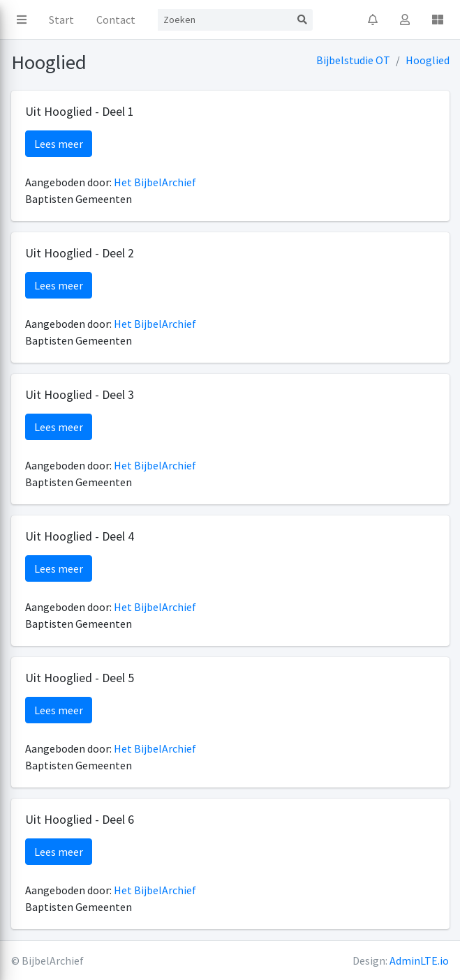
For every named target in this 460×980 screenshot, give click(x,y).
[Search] (225, 20)
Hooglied (428, 60)
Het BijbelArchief (155, 182)
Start (61, 20)
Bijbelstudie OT (353, 60)
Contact (116, 20)
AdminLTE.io (419, 960)
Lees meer (59, 144)
